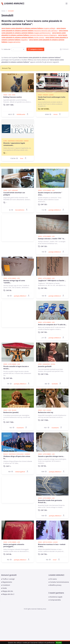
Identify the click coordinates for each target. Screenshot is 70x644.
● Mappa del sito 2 (8, 594)
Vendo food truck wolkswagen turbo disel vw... (52, 98)
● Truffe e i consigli (8, 579)
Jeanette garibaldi (45, 366)
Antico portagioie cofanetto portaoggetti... (14, 545)
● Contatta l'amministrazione (59, 582)
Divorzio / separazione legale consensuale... (14, 144)
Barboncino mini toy (46, 412)
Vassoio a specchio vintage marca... (51, 456)
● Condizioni (6, 585)
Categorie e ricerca (35, 49)
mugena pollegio (28, 28)
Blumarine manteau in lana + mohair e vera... (52, 545)
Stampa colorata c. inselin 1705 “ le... (52, 239)
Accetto (59, 643)
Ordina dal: (6, 49)
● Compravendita (55, 600)
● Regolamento (7, 582)
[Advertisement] (18, 228)
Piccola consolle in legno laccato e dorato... (16, 367)
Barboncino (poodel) (11, 412)
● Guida (4, 588)
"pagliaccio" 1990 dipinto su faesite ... (52, 281)
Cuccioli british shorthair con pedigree (14, 194)
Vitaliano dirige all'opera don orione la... (17, 457)
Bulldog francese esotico (13, 97)
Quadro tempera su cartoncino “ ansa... (50, 194)
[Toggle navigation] (67, 4)
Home (3, 11)
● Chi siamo (53, 579)
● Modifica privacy (55, 585)
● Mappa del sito (7, 591)
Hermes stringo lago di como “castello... (14, 282)
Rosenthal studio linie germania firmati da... (50, 501)
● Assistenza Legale (55, 597)
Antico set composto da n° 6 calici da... (52, 325)
